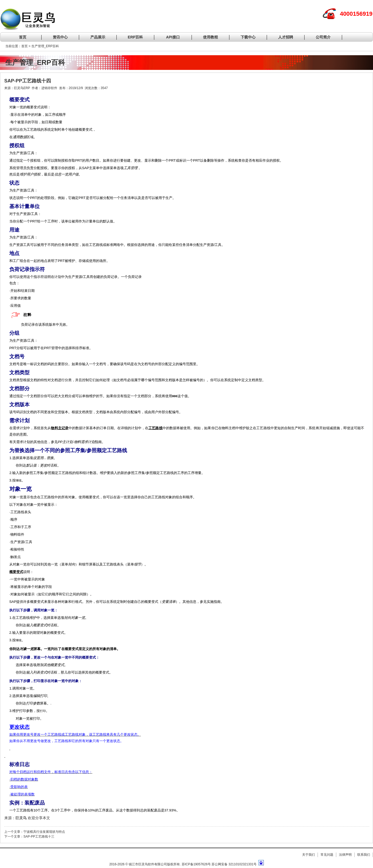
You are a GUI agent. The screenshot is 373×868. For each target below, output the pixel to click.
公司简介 (323, 37)
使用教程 (210, 37)
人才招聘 (286, 37)
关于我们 (309, 855)
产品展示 (98, 37)
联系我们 (364, 855)
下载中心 (248, 37)
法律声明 (345, 855)
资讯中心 (60, 37)
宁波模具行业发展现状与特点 (44, 832)
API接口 (173, 37)
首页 (23, 37)
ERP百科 (135, 37)
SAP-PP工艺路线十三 (39, 837)
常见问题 (327, 855)
